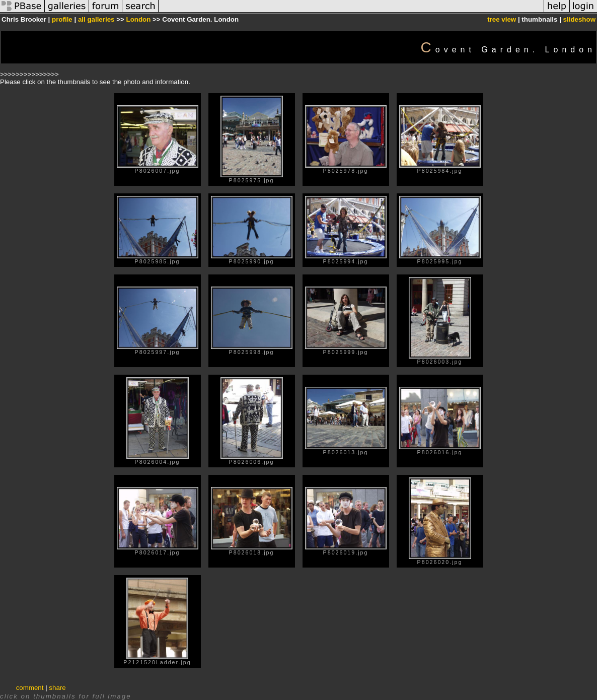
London (138, 19)
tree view (502, 19)
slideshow (579, 19)
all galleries (96, 19)
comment (30, 688)
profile (62, 19)
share (57, 688)
